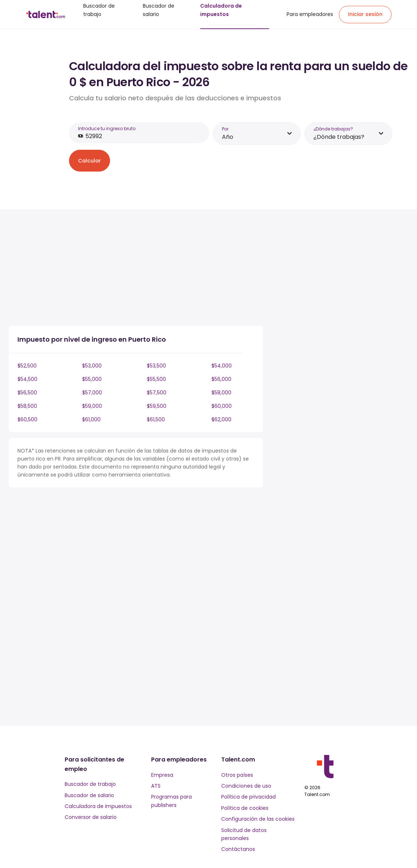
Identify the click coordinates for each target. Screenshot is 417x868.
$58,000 (221, 393)
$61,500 (156, 419)
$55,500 (156, 379)
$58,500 (27, 406)
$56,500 (27, 393)
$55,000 (92, 379)
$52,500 (27, 366)
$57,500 (157, 393)
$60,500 (27, 419)
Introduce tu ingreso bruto (107, 128)
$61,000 (91, 419)
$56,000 (221, 379)
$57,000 (92, 393)
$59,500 (157, 406)
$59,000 (92, 406)
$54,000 (222, 366)
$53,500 (156, 366)
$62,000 (221, 419)
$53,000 (92, 366)
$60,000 (222, 406)
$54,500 (27, 379)
